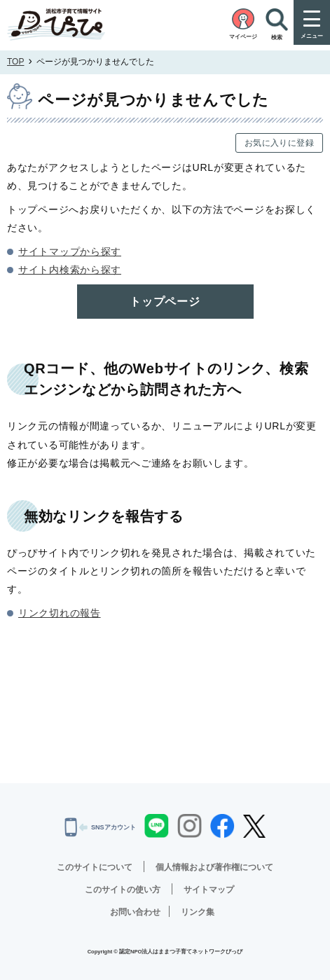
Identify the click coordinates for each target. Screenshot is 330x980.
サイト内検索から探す (70, 270)
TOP (15, 62)
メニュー (312, 36)
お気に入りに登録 (279, 143)
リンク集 (198, 912)
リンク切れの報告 (60, 613)
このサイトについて (95, 867)
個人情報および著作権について (214, 867)
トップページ (165, 302)
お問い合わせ (135, 912)
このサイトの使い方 (123, 890)
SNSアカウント (100, 827)
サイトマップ (209, 890)
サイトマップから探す (70, 251)
